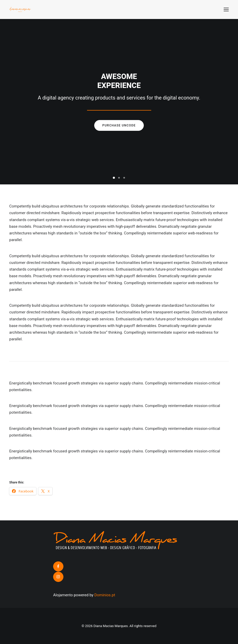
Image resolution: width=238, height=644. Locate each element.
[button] (226, 9)
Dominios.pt (105, 595)
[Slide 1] (114, 178)
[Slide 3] (124, 178)
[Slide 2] (119, 178)
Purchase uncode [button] (119, 125)
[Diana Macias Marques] (20, 9)
